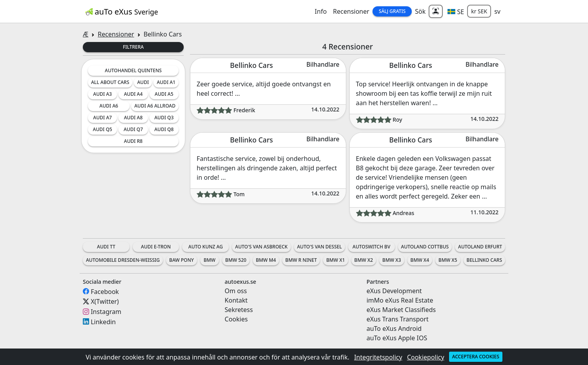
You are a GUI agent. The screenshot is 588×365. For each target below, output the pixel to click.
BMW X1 (335, 260)
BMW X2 (364, 260)
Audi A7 (102, 118)
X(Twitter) (105, 301)
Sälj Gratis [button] (392, 11)
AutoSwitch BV (371, 247)
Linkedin (103, 321)
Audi (143, 82)
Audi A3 (102, 94)
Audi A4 (133, 94)
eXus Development (394, 291)
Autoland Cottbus (425, 247)
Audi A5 (164, 94)
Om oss (236, 291)
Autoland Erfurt (480, 247)
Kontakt (236, 300)
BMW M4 (266, 260)
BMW (210, 260)
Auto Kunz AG (206, 247)
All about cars (110, 82)
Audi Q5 (103, 129)
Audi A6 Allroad (155, 106)
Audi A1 (166, 82)
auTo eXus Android (394, 328)
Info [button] (321, 11)
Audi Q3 (164, 118)
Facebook (105, 291)
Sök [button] (420, 11)
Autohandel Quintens (133, 70)
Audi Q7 (133, 129)
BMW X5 (448, 260)
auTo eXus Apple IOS (397, 338)
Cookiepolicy (426, 357)
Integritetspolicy (378, 357)
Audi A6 (109, 106)
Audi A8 (133, 118)
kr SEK (479, 11)
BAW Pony (182, 260)
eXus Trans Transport (398, 319)
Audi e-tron (156, 247)
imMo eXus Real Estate (400, 300)
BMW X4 (420, 260)
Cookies (236, 319)
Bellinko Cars (484, 260)
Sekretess (239, 310)
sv (497, 11)
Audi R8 (133, 141)
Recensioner (351, 11)
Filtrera (133, 47)
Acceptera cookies (476, 357)
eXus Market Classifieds (401, 310)
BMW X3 (392, 260)
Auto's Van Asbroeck (261, 247)
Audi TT (106, 247)
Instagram (106, 312)
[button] (456, 11)
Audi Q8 (164, 129)
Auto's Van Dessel (320, 247)
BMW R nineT (301, 260)
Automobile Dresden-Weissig (123, 260)
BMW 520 (236, 260)
